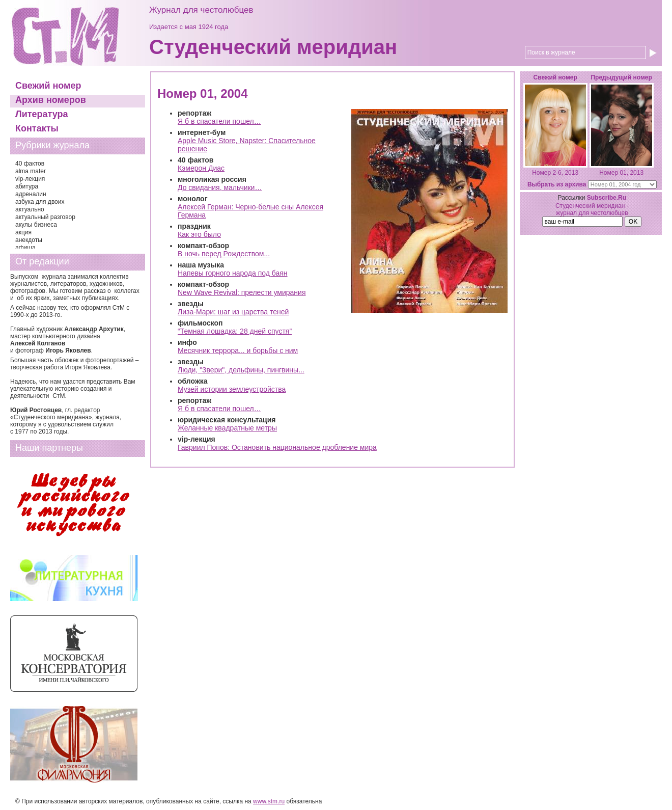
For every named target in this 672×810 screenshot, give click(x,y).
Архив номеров (51, 100)
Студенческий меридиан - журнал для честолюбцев (592, 209)
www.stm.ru (269, 801)
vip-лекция (30, 179)
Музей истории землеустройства (232, 389)
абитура (27, 186)
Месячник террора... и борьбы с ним (238, 350)
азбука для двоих (40, 202)
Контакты (37, 128)
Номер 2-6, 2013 (555, 173)
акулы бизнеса (36, 225)
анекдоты (29, 240)
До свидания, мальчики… (220, 187)
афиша (25, 248)
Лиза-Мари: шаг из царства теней (233, 312)
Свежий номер (48, 86)
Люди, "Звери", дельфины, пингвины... (241, 370)
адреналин (31, 194)
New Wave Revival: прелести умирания (242, 292)
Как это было (199, 234)
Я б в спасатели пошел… (219, 121)
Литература (42, 114)
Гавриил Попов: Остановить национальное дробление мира (277, 447)
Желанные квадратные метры (227, 428)
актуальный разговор (45, 217)
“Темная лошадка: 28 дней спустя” (235, 331)
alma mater (31, 171)
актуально (30, 209)
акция (23, 232)
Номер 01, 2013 (621, 173)
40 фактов (30, 164)
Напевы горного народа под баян (233, 273)
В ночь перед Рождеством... (224, 254)
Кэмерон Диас (201, 168)
